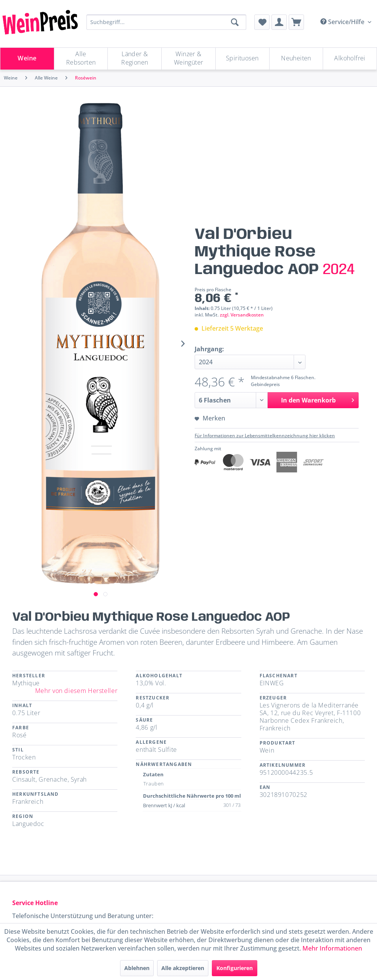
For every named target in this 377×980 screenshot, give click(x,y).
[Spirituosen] (242, 59)
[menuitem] (262, 22)
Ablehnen (137, 968)
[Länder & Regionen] (135, 59)
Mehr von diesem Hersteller (76, 691)
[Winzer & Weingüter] (188, 59)
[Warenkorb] (296, 22)
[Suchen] (235, 22)
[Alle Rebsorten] (81, 59)
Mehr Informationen (332, 948)
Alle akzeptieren (183, 968)
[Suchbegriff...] (166, 22)
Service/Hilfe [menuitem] (343, 22)
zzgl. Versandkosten (242, 315)
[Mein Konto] (279, 22)
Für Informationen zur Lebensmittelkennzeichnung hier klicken (265, 436)
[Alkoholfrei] (350, 59)
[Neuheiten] (296, 59)
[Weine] (27, 59)
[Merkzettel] (262, 22)
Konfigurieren (235, 968)
